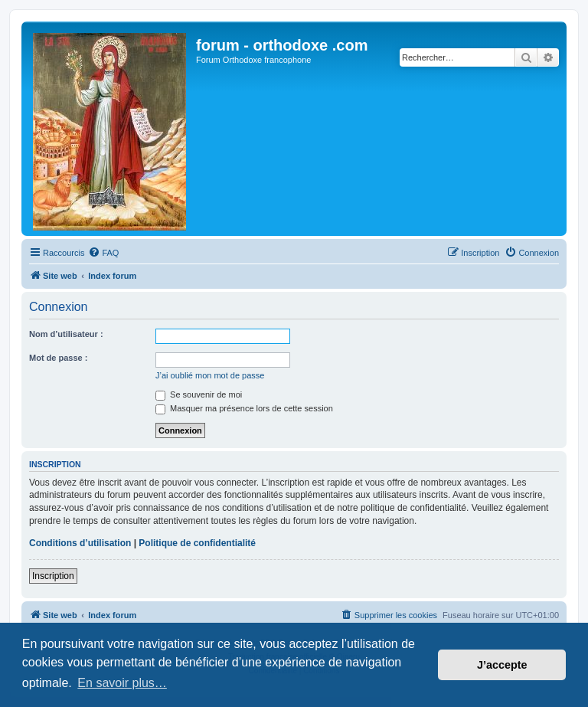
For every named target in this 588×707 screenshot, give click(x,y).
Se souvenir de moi (199, 394)
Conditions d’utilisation (80, 543)
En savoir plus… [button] (122, 683)
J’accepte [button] (502, 665)
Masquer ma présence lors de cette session (244, 408)
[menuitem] (103, 253)
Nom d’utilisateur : (66, 334)
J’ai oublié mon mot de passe (210, 375)
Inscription (53, 576)
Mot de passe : (58, 358)
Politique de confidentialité (197, 543)
